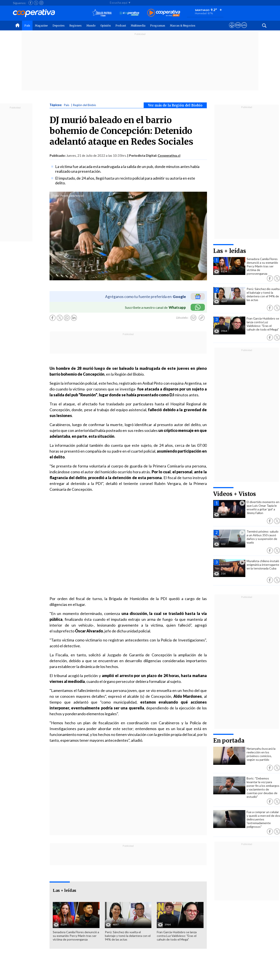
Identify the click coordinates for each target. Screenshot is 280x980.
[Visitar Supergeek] (244, 29)
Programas (158, 26)
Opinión (106, 26)
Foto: (56, 196)
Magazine (41, 26)
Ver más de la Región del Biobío (175, 105)
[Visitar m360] (238, 29)
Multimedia (138, 26)
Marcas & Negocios (183, 26)
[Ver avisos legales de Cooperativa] (232, 29)
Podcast (121, 26)
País (27, 26)
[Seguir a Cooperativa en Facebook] (31, 3)
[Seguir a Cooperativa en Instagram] (41, 3)
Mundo (91, 26)
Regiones (75, 26)
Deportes (59, 26)
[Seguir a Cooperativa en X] (36, 3)
